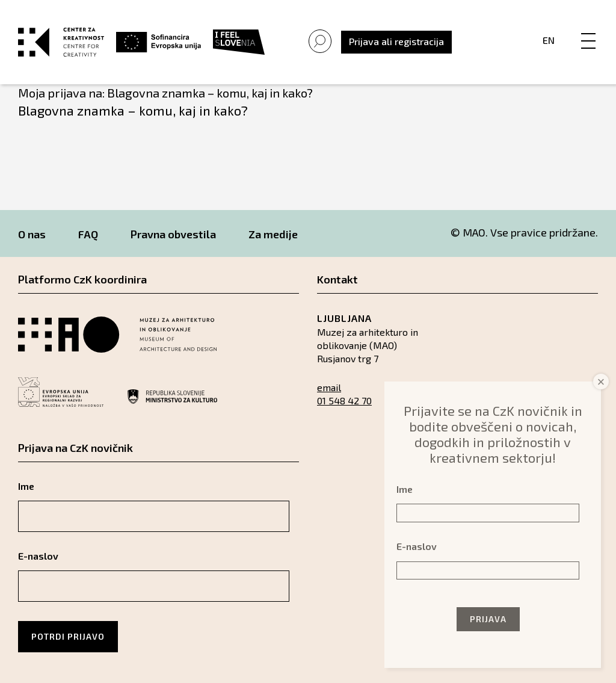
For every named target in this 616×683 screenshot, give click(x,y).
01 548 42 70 (344, 400)
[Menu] (588, 28)
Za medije (273, 234)
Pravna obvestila (173, 234)
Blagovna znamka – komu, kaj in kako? (133, 110)
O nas (32, 234)
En (549, 40)
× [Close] (601, 382)
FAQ (88, 234)
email (329, 387)
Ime (26, 486)
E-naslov (38, 556)
